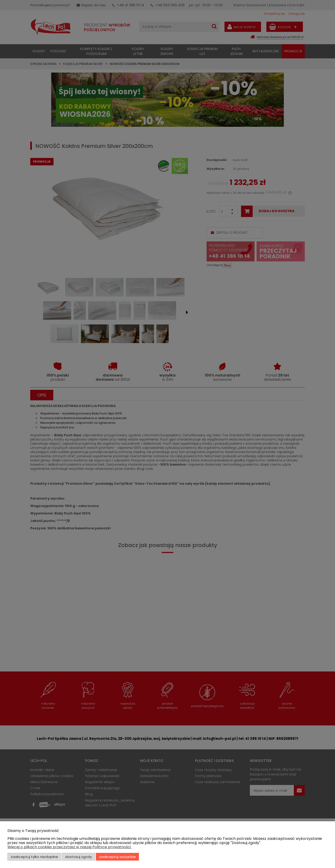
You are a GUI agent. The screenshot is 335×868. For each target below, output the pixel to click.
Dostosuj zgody (79, 857)
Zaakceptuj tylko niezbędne (34, 857)
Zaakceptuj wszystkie (117, 857)
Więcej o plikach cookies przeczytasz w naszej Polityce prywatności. (69, 847)
